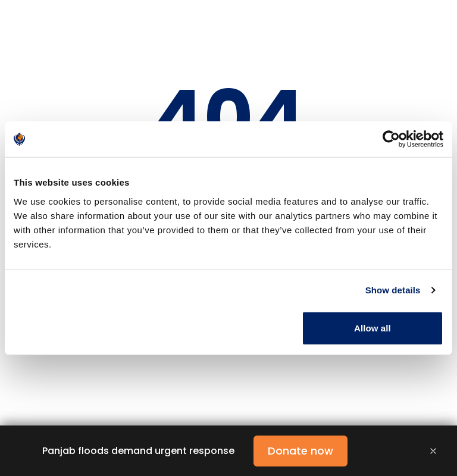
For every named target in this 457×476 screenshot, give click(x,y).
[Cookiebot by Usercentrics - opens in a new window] (391, 139)
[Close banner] (433, 451)
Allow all (373, 328)
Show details (393, 290)
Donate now (301, 451)
